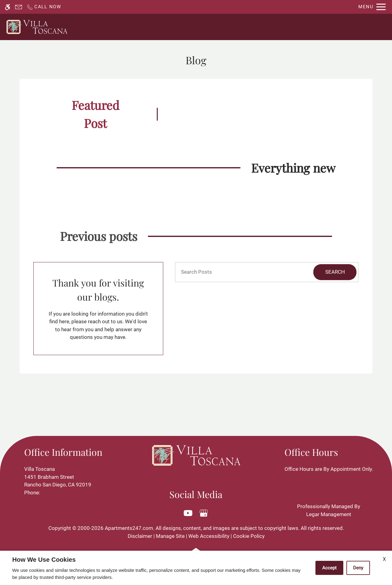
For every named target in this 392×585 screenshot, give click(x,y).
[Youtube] (188, 513)
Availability (223, 27)
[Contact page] (19, 7)
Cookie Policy (249, 536)
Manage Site (170, 536)
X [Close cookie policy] (384, 559)
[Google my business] (204, 513)
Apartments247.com (129, 528)
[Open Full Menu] (372, 7)
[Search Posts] (235, 272)
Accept (329, 568)
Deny (358, 568)
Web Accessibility (209, 536)
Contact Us (185, 27)
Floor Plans (262, 27)
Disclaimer (140, 536)
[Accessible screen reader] (8, 7)
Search (335, 272)
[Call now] (44, 7)
